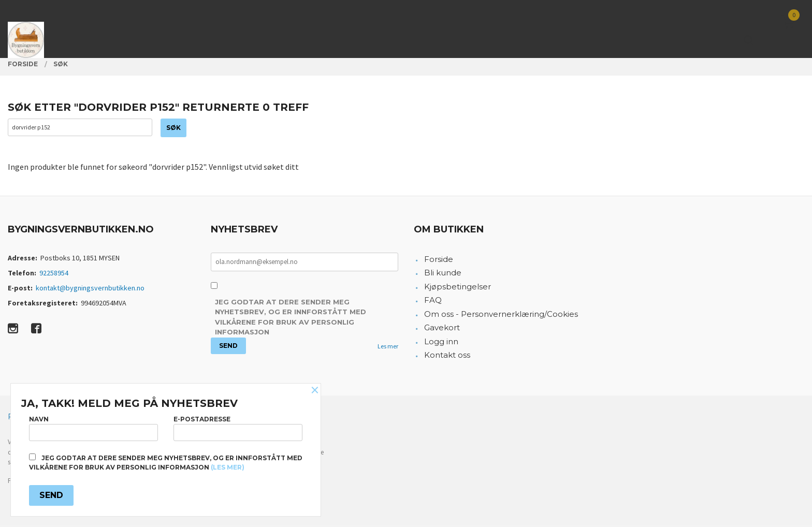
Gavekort (442, 330)
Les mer (388, 348)
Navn (93, 427)
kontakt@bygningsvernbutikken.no (90, 289)
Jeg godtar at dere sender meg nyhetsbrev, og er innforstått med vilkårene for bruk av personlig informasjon (291, 319)
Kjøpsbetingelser (458, 288)
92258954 (54, 274)
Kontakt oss (447, 357)
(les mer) (228, 467)
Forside (439, 261)
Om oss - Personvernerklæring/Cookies (501, 316)
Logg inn (441, 343)
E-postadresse (238, 427)
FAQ (433, 302)
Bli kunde (443, 275)
